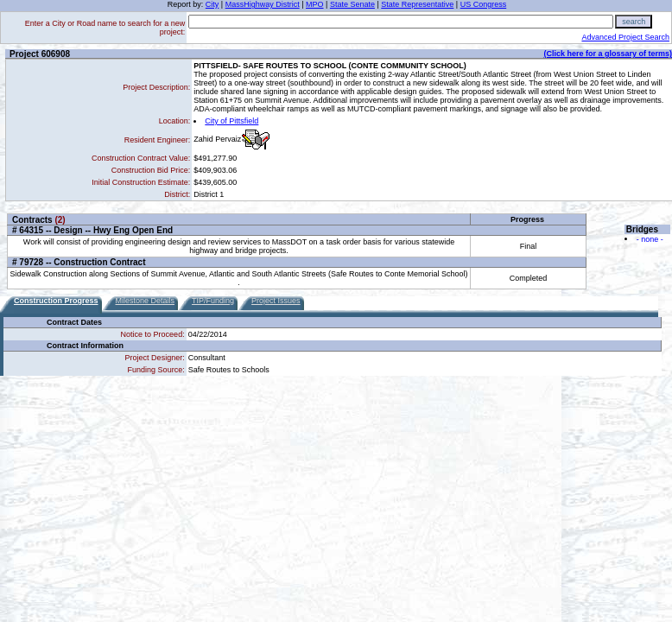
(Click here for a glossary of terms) (608, 54)
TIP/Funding (213, 301)
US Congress (484, 4)
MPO (315, 4)
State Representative (417, 4)
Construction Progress (56, 301)
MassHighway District (263, 4)
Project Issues (276, 301)
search (634, 22)
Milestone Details (146, 301)
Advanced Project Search (625, 37)
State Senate (352, 4)
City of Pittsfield (231, 121)
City (212, 4)
